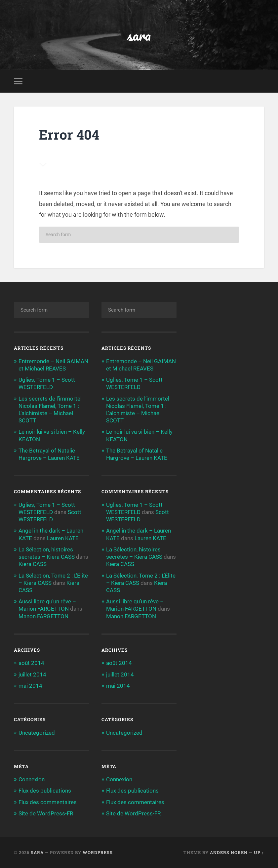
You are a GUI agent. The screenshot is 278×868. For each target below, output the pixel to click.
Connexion (32, 779)
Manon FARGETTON (43, 616)
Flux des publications (45, 791)
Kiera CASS (33, 564)
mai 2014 (30, 686)
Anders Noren (229, 852)
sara (139, 35)
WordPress (98, 852)
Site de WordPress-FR (46, 813)
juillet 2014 (32, 674)
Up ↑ (259, 852)
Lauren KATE (63, 538)
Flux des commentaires (48, 802)
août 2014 (31, 663)
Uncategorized (37, 733)
